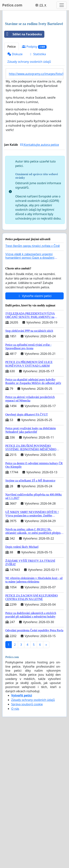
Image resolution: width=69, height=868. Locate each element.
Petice (11, 116)
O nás (15, 778)
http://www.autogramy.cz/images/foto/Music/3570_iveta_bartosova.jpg (36, 143)
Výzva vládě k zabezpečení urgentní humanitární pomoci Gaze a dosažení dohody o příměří (30, 327)
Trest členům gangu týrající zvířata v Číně (33, 315)
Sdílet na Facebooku (23, 103)
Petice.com (12, 5)
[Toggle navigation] (62, 5)
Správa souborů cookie (27, 773)
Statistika (37, 123)
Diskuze (15, 123)
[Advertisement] (34, 51)
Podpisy (34, 116)
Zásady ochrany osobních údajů (29, 131)
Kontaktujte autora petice (40, 214)
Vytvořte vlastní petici (34, 365)
